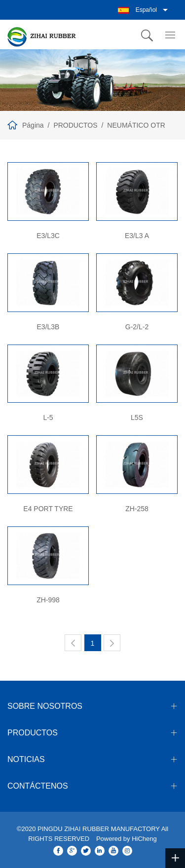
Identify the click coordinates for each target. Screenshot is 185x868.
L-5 (48, 417)
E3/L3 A (137, 236)
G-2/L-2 (137, 327)
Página (33, 125)
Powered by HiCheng (127, 839)
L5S (137, 417)
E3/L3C (48, 236)
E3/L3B (48, 327)
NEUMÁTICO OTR (136, 125)
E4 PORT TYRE (48, 509)
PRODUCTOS (75, 125)
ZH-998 (48, 600)
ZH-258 (137, 509)
